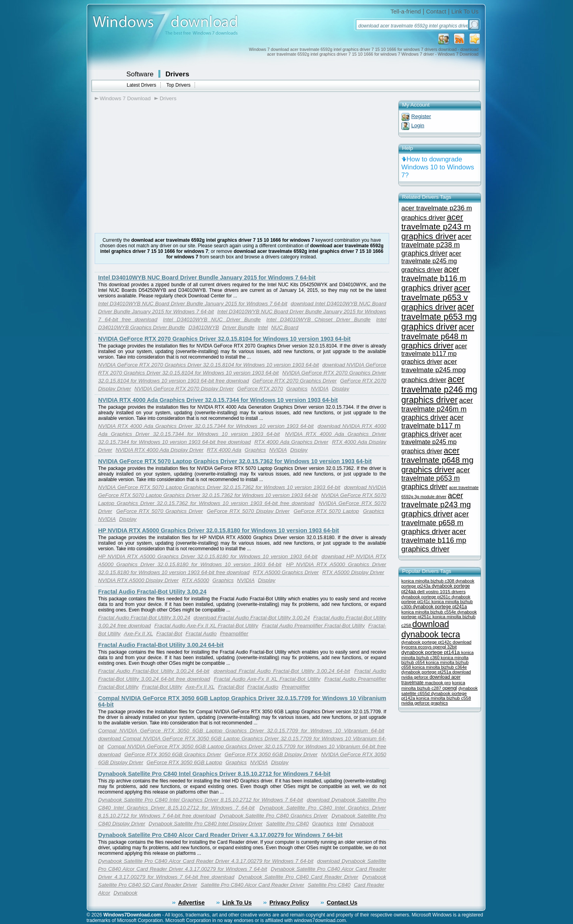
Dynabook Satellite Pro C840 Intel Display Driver (206, 824)
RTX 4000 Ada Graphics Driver (291, 442)
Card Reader (369, 885)
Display (341, 389)
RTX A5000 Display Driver (353, 572)
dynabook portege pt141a (432, 652)
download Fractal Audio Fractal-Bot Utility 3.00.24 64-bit (282, 671)
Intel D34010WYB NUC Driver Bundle (212, 319)
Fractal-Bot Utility (162, 687)
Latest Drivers (142, 85)
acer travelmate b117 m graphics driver (433, 426)
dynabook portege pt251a (427, 672)
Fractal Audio (201, 634)
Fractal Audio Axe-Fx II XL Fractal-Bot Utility (206, 626)
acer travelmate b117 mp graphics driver (434, 354)
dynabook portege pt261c (427, 597)
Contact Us (342, 903)
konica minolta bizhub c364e (440, 667)
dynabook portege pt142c (427, 642)
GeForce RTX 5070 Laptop (326, 511)
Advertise (192, 903)
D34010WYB (204, 327)
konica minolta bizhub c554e (430, 612)
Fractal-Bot (169, 634)
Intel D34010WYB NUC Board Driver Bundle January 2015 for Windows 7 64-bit (207, 278)
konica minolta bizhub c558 (443, 698)
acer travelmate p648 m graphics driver (438, 336)
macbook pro (438, 683)
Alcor (104, 893)
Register (421, 116)
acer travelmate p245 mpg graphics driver (434, 371)
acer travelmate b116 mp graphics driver (434, 540)
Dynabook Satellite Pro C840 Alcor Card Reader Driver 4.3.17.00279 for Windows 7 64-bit (220, 835)
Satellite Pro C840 (287, 824)
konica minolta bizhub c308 (429, 581)
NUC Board (285, 327)
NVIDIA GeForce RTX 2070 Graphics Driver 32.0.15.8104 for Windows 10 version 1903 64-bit (225, 339)
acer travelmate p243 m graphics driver (436, 226)
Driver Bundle (239, 327)
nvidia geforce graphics (425, 703)
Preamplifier (234, 634)
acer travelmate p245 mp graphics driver (432, 443)
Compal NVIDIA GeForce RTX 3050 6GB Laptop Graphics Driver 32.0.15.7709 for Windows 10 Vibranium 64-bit (241, 731)
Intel (263, 327)
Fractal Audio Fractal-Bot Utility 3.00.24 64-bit (161, 645)
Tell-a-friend (406, 12)
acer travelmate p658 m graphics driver (435, 523)
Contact (436, 12)
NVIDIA (320, 389)
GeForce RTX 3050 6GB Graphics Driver (172, 754)
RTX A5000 (195, 580)
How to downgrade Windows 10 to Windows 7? (438, 167)
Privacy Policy (289, 903)
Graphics (297, 389)
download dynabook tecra (431, 629)
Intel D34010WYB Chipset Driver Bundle (318, 319)
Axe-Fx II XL (138, 634)
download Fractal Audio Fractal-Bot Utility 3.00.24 (251, 618)
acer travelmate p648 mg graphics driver (438, 460)
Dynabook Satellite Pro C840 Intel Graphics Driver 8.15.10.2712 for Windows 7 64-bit (214, 774)
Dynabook (362, 824)
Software (140, 74)
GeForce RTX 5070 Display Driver (248, 511)
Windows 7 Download (125, 98)
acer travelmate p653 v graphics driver (436, 297)
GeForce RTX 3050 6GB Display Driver (271, 754)
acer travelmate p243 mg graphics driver (436, 505)
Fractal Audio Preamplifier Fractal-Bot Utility (313, 626)
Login (418, 125)
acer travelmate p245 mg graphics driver (432, 262)
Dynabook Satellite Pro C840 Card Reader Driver (298, 877)
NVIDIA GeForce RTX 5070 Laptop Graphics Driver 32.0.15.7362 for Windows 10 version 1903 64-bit (235, 461)
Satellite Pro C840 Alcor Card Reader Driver (252, 885)
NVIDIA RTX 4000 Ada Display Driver (159, 450)
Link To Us (465, 12)
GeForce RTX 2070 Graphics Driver (294, 381)
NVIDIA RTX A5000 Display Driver (138, 580)
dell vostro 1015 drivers (441, 591)
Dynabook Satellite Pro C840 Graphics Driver (274, 816)
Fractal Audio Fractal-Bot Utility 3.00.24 (152, 592)
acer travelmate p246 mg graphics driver (439, 389)
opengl (450, 688)
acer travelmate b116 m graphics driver (434, 279)
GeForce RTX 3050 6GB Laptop (184, 762)
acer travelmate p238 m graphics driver (437, 245)
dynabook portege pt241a (440, 607)
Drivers (177, 74)
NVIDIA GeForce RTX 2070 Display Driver (184, 389)
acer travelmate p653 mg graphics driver (439, 317)
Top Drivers (178, 85)
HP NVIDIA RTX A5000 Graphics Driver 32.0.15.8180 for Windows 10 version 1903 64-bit (219, 530)
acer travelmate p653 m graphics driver (436, 478)
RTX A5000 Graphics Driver (286, 572)
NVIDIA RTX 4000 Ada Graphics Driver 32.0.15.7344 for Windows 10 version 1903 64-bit (218, 400)
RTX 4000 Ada (224, 450)
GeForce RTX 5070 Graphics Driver (160, 511)
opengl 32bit (445, 647)
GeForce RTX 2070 (260, 389)
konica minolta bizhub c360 (438, 655)
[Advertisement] (162, 167)
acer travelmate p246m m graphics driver (437, 409)
